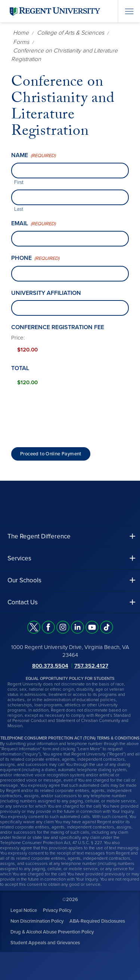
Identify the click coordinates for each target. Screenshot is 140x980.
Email (33, 224)
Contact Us (23, 602)
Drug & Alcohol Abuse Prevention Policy (52, 932)
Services (19, 558)
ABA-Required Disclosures (97, 921)
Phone (35, 258)
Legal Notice (24, 910)
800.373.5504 (50, 666)
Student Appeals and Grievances (45, 943)
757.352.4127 (91, 666)
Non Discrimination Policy (37, 921)
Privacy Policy (57, 910)
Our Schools (24, 580)
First (19, 182)
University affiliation (46, 293)
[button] (70, 536)
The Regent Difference (39, 536)
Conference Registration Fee (58, 327)
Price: (18, 338)
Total (20, 368)
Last (19, 209)
